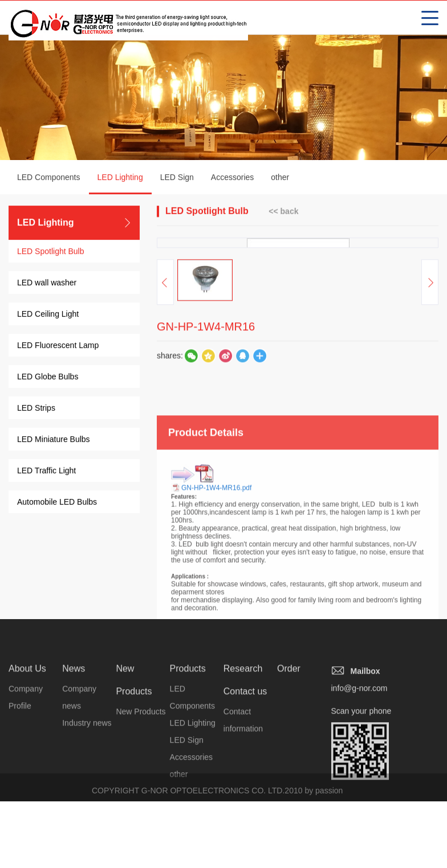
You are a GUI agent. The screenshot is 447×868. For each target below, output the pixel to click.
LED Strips (36, 409)
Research (243, 775)
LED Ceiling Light (48, 315)
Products (188, 775)
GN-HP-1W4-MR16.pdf (216, 615)
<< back (283, 212)
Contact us (245, 798)
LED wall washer (47, 284)
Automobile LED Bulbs (57, 503)
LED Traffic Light (46, 472)
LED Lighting (120, 185)
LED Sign (177, 178)
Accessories (232, 178)
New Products (141, 818)
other (280, 178)
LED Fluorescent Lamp (58, 346)
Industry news (87, 830)
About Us (27, 775)
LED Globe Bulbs (48, 378)
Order (289, 775)
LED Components (49, 178)
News (74, 775)
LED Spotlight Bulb (51, 252)
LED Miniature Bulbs (54, 440)
